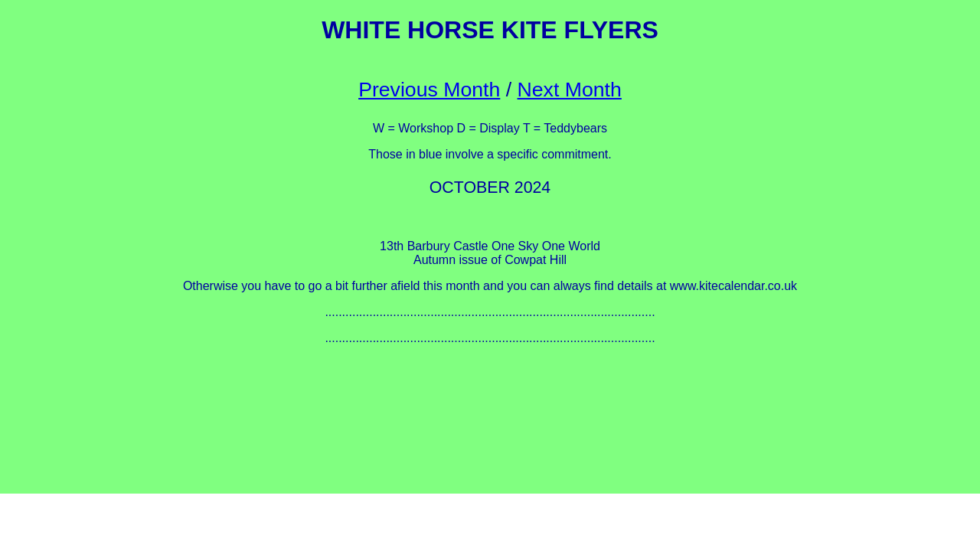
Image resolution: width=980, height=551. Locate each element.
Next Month (570, 90)
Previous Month (429, 90)
